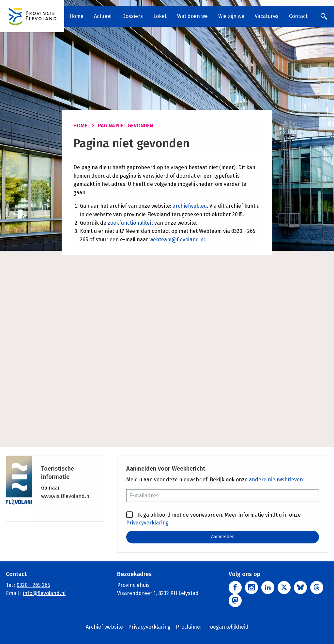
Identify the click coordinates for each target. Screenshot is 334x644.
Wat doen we (193, 16)
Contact (299, 16)
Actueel (103, 16)
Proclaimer (189, 627)
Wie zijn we (232, 16)
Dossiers (133, 16)
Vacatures (267, 16)
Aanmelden (223, 537)
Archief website (104, 627)
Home (77, 16)
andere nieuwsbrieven (276, 480)
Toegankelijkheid (228, 627)
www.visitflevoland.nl (66, 496)
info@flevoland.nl (44, 594)
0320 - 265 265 (33, 585)
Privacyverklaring (147, 523)
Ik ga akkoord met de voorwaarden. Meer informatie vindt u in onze (213, 519)
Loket (160, 16)
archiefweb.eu (190, 206)
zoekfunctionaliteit (130, 223)
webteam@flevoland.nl (177, 240)
